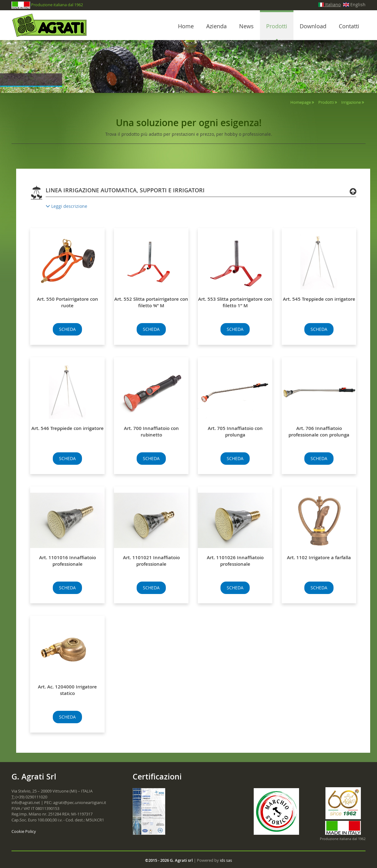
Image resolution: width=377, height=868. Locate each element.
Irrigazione (351, 102)
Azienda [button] (216, 26)
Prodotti (277, 26)
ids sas (226, 860)
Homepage (301, 102)
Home (186, 26)
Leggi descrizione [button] (66, 206)
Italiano (330, 5)
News (246, 26)
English (354, 5)
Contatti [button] (349, 26)
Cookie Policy (24, 831)
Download (313, 26)
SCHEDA (67, 329)
